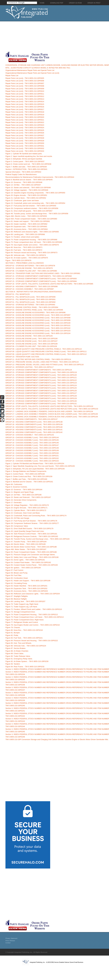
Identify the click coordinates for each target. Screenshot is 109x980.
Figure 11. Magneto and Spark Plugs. (20, 492)
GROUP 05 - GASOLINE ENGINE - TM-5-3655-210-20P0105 (29, 336)
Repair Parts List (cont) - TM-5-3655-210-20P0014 (25, 102)
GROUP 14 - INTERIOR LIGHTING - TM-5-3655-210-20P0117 (29, 367)
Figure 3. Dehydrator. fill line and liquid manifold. (24, 159)
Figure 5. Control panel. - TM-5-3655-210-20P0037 (25, 161)
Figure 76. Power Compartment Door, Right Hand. (25, 620)
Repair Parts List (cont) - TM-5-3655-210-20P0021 (25, 120)
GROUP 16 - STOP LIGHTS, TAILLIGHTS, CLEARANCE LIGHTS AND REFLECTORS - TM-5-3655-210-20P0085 (49, 284)
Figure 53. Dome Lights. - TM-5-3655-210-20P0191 (25, 560)
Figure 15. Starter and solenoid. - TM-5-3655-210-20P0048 (28, 188)
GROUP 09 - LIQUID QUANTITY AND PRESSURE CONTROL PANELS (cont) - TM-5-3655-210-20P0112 (46, 354)
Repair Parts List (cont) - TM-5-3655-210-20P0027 (25, 135)
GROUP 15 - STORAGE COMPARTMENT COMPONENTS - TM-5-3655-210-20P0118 (39, 370)
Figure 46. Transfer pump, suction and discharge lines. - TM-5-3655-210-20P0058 (37, 214)
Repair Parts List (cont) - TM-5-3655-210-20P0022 (25, 122)
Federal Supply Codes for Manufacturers (21, 174)
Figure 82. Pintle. (12, 635)
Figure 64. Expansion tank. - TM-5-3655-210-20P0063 (26, 227)
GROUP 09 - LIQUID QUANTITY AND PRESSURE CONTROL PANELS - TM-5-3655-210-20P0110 (44, 349)
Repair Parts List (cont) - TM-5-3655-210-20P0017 (25, 109)
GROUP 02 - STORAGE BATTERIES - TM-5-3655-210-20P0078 (30, 266)
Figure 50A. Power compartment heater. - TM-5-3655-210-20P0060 (31, 219)
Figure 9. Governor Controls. (16, 487)
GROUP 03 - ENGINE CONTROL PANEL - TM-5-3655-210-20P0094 (32, 307)
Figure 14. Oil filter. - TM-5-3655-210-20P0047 (23, 185)
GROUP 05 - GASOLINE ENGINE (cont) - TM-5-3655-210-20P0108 (31, 344)
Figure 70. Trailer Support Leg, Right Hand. (22, 604)
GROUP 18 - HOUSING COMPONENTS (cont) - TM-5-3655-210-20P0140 (34, 427)
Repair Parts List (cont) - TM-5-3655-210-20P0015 (25, 104)
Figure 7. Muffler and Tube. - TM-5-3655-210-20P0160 (26, 479)
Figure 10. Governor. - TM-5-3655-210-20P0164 (24, 490)
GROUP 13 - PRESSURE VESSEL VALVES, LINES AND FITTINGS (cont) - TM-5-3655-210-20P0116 (45, 365)
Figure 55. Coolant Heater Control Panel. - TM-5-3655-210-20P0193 (32, 565)
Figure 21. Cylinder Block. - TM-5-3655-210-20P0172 (26, 510)
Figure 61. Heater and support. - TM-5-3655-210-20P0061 (28, 221)
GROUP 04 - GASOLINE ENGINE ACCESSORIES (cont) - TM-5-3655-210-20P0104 (38, 333)
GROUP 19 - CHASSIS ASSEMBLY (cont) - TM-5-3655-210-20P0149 (32, 450)
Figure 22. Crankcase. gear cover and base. (22, 200)
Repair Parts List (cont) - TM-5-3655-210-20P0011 (25, 94)
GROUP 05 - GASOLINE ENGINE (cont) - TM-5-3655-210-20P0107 (31, 341)
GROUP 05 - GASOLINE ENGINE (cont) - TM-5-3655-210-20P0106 (31, 339)
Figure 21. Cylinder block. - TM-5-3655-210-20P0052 (26, 198)
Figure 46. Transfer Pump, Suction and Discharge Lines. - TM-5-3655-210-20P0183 (37, 539)
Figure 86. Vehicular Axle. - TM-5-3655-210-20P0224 (26, 646)
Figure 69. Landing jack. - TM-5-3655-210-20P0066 (25, 234)
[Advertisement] (28, 36)
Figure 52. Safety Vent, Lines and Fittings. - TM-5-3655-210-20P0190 (32, 557)
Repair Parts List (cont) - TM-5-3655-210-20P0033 (25, 151)
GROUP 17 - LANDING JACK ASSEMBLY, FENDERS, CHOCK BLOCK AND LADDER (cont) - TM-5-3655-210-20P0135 (52, 414)
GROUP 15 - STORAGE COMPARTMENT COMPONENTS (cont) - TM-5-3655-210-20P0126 (41, 391)
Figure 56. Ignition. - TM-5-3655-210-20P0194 (23, 568)
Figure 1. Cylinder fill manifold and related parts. (24, 154)
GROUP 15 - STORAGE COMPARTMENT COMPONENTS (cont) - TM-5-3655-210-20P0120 (41, 375)
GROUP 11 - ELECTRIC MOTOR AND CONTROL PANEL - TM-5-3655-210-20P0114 (38, 359)
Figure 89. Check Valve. (15, 653)
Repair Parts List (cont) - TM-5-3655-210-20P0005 (25, 78)
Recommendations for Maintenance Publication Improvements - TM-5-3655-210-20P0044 (40, 177)
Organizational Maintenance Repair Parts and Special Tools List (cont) (32, 73)
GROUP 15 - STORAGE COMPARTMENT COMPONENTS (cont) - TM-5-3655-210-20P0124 (41, 385)
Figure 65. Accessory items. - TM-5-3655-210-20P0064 (27, 229)
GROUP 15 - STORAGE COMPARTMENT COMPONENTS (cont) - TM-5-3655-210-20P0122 (41, 380)
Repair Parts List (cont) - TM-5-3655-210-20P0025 (25, 130)
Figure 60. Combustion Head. (17, 578)
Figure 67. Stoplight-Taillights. (17, 596)
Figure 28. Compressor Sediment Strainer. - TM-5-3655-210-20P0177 (32, 523)
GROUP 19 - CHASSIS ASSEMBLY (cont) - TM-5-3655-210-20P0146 (32, 443)
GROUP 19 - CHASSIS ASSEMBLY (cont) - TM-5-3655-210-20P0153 (32, 461)
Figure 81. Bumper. (13, 633)
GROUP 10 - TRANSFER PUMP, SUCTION (22, 357)
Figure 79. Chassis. (13, 627)
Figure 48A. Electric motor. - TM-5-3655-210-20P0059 (26, 216)
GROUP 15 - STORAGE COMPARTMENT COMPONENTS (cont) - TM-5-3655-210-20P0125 (41, 388)
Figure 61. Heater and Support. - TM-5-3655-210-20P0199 (28, 581)
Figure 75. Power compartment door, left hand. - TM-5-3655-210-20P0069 (34, 242)
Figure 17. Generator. (14, 502)
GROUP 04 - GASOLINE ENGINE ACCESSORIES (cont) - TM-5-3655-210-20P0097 (38, 315)
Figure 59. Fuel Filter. (14, 575)
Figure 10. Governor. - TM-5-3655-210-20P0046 (24, 182)
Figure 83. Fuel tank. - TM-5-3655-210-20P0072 (24, 250)
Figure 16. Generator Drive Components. (21, 500)
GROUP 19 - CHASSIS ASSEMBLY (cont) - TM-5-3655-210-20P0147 (32, 445)
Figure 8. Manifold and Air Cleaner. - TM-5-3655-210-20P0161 (29, 482)
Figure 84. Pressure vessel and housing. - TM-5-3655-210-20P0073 (31, 253)
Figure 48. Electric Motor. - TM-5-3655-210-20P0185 (26, 544)
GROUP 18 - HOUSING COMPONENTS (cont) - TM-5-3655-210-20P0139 (34, 424)
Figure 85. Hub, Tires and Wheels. (19, 643)
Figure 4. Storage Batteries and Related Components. (26, 471)
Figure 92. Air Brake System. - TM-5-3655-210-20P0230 (27, 661)
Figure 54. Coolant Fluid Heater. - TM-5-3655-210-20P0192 (28, 562)
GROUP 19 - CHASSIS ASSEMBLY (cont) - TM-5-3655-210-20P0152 (32, 458)
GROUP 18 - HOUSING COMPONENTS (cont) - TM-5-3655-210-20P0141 (34, 430)
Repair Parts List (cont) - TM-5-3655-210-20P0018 (25, 112)
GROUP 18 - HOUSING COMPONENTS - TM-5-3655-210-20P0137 (32, 419)
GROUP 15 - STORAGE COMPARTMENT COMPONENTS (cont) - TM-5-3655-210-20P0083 (41, 279)
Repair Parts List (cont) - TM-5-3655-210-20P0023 (25, 125)
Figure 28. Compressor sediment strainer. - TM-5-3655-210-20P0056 (32, 208)
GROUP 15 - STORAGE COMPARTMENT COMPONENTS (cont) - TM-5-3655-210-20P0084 (41, 281)
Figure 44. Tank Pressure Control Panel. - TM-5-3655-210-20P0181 (31, 534)
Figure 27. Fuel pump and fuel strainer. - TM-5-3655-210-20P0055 (31, 206)
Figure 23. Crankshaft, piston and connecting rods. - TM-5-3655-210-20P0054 (35, 203)
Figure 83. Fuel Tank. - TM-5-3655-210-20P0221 (24, 638)
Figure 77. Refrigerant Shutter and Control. (22, 622)
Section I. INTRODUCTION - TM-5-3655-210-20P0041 (26, 169)
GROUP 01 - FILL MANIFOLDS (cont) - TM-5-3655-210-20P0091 (30, 299)
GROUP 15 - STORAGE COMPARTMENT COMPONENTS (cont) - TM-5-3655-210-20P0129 (41, 398)
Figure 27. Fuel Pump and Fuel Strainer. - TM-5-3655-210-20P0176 (31, 521)
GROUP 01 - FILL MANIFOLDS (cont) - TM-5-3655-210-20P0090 (30, 297)
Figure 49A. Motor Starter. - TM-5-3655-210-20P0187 (26, 549)
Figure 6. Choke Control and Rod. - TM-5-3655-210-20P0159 (29, 476)
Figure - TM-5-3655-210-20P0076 (18, 260)
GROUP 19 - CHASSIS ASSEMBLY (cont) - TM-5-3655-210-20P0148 (32, 448)
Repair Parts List (12, 76)
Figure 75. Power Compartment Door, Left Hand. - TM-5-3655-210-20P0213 (35, 617)
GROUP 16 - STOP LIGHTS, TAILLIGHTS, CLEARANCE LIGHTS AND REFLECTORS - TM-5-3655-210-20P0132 (49, 406)
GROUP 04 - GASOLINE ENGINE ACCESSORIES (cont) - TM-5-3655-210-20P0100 (38, 323)
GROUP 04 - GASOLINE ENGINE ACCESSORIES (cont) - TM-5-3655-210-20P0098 (38, 318)
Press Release (10, 941)
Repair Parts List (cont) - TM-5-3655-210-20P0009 (25, 89)
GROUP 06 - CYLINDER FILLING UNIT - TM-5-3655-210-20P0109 (31, 346)
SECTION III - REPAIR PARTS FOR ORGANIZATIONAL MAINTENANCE (34, 292)
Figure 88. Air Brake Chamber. (17, 651)
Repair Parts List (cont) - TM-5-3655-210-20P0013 (25, 99)
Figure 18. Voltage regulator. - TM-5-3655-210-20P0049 (27, 190)
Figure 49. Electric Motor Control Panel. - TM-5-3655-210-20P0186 (31, 547)
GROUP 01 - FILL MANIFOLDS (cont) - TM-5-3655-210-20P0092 (30, 302)
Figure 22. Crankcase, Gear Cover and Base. (23, 513)
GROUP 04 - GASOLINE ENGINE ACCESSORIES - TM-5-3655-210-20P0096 (35, 312)
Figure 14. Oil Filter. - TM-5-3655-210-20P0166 (23, 495)
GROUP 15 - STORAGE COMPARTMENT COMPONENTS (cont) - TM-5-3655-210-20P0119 (41, 372)
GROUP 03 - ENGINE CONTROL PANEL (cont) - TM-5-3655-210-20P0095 (34, 310)
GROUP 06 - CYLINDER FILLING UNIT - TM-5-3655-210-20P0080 (31, 271)
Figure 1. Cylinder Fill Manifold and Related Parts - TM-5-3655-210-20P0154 (35, 463)
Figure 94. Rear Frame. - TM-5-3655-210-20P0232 (25, 667)
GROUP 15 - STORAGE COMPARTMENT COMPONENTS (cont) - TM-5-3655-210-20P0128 (41, 396)
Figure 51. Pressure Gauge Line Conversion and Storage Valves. (30, 555)
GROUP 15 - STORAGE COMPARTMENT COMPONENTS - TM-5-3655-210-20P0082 (39, 276)
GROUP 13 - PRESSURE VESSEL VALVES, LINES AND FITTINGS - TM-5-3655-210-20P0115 (42, 362)
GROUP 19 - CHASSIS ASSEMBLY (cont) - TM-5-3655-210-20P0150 (32, 453)
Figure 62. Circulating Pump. (16, 583)
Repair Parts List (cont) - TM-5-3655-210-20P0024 (25, 128)
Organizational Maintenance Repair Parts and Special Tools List (30, 70)
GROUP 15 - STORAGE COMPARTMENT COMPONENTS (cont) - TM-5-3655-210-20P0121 (41, 378)
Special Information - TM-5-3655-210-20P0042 (23, 172)
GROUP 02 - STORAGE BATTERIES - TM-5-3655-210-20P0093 (30, 305)
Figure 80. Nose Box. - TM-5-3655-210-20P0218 (24, 630)
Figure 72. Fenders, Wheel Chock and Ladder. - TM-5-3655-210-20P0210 (34, 609)
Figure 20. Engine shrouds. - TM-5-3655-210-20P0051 (26, 195)
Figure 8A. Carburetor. (14, 484)
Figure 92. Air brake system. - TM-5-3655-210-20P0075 (27, 258)
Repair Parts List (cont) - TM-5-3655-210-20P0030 (25, 143)
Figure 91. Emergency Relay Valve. (19, 659)
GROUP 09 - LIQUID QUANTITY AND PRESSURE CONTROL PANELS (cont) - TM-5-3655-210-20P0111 (46, 351)
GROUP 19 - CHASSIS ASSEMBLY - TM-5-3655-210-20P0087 (30, 289)
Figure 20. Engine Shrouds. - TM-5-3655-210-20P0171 (26, 508)
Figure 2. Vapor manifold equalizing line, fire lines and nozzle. (29, 156)
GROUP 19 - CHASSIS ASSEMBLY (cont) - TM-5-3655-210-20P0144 (32, 437)
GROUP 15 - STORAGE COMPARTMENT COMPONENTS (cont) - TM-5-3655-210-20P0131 (41, 404)
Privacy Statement (11, 938)
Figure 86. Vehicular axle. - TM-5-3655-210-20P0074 (26, 255)
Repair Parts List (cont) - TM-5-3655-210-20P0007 (25, 83)
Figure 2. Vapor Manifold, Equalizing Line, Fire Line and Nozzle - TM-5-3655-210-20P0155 (40, 466)
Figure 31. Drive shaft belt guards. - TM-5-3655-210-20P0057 (29, 211)
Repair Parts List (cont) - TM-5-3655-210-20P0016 (25, 107)
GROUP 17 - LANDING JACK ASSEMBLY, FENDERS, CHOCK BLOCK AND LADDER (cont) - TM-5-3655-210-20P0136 (52, 417)
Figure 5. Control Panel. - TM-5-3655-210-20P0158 (25, 474)
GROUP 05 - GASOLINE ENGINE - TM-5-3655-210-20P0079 (29, 268)
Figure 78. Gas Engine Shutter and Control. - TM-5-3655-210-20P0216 (33, 625)
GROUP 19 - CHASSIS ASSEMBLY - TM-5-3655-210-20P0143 (30, 435)
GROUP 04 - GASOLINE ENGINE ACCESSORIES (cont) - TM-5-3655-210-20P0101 (38, 325)
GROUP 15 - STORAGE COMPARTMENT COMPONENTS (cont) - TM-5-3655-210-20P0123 (41, 383)
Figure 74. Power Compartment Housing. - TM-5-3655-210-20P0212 (32, 615)
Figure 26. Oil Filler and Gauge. (18, 518)
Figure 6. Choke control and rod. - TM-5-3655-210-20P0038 (28, 164)
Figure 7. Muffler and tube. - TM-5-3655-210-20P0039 (26, 167)
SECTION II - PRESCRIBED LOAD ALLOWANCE (25, 263)
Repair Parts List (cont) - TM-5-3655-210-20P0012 (25, 96)
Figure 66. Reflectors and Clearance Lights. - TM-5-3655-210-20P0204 (33, 594)
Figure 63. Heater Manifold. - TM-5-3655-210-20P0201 (26, 586)
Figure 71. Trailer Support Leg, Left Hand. (21, 607)
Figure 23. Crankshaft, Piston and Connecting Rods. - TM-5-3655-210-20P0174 (36, 516)
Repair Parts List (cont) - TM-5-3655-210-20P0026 (25, 133)
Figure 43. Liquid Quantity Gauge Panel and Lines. (25, 531)
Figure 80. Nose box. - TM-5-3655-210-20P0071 (24, 247)
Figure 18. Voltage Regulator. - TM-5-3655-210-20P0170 (27, 505)
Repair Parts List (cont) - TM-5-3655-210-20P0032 (25, 148)
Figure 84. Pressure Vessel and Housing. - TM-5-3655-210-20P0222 (32, 641)
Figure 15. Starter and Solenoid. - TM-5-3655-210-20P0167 (28, 497)
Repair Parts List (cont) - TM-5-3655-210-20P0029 (25, 141)
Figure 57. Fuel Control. (15, 570)
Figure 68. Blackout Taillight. (16, 599)
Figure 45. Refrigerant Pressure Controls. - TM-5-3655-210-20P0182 (32, 536)
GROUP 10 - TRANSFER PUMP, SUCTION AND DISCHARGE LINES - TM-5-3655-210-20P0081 (43, 273)
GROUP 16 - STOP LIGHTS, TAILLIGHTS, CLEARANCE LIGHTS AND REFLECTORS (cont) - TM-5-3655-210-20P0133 (52, 409)
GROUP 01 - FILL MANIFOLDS (18, 294)
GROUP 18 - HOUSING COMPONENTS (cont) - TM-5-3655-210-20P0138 (34, 422)
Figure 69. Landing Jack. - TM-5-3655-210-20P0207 (25, 601)
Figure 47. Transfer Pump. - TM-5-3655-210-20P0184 (26, 542)
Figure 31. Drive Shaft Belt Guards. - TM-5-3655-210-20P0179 (29, 529)
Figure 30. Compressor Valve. (17, 526)
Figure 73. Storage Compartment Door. (20, 612)
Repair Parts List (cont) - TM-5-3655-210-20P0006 (25, 81)
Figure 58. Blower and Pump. (17, 573)
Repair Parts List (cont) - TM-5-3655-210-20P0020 (25, 117)
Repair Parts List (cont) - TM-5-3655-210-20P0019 (25, 115)
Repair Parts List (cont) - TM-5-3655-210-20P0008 (25, 86)
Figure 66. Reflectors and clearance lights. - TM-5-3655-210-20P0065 (32, 232)
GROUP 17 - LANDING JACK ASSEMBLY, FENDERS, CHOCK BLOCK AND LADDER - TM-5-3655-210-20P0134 (49, 411)
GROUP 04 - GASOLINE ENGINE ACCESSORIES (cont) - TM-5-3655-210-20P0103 (38, 331)
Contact (8, 943)
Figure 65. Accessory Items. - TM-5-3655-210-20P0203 (27, 591)
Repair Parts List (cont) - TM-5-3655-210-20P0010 (25, 91)
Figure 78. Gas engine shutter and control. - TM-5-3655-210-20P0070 (32, 245)
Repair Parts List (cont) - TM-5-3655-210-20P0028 (25, 138)
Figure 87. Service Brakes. (16, 648)
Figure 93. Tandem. (13, 664)
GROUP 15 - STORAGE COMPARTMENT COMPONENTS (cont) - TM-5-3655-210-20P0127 (41, 393)
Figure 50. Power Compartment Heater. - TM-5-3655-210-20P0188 (31, 552)
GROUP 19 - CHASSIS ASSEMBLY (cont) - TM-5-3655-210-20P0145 (32, 440)
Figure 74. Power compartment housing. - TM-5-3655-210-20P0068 (31, 240)
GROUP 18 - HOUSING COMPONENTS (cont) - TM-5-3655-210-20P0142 (34, 432)
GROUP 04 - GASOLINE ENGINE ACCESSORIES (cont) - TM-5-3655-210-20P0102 (38, 328)
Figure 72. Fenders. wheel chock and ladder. (23, 237)
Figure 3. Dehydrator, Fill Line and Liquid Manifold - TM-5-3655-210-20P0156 (35, 469)
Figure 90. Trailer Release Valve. (18, 656)
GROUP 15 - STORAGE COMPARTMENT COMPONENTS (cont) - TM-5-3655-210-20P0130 (41, 401)
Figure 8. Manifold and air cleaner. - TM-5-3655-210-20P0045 (29, 180)
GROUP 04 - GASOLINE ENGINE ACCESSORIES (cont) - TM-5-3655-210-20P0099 (38, 320)
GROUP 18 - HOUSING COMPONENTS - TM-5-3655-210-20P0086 (32, 286)
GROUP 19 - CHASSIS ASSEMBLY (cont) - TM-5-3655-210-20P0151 (32, 456)
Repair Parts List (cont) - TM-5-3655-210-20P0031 (25, 146)
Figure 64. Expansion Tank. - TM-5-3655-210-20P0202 (26, 588)
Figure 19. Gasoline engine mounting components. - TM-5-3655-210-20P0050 (35, 193)
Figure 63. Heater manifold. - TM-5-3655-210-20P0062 (26, 224)
